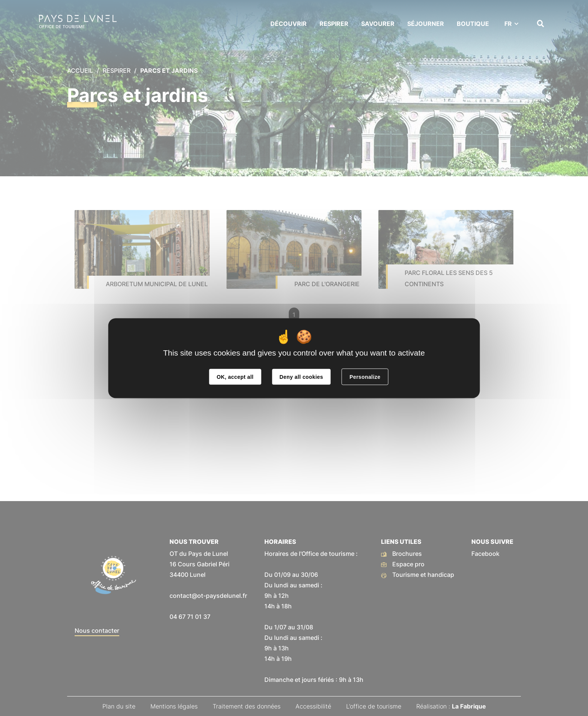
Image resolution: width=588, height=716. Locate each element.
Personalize (365, 377)
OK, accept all (235, 377)
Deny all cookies (301, 377)
